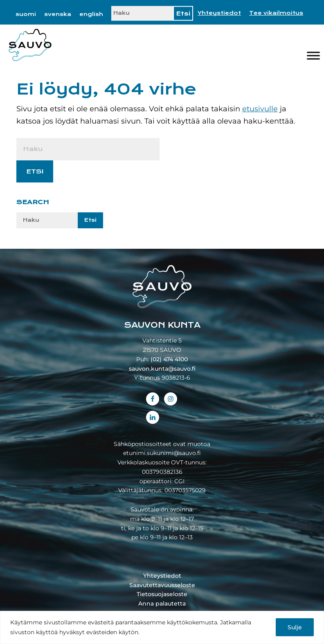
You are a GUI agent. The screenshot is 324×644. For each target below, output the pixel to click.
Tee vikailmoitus (276, 13)
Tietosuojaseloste (162, 594)
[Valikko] (313, 56)
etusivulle (260, 109)
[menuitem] (26, 14)
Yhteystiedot (219, 13)
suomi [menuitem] (26, 14)
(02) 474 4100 (169, 359)
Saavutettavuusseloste (162, 585)
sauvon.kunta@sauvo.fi (162, 369)
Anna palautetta (162, 603)
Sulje (295, 627)
